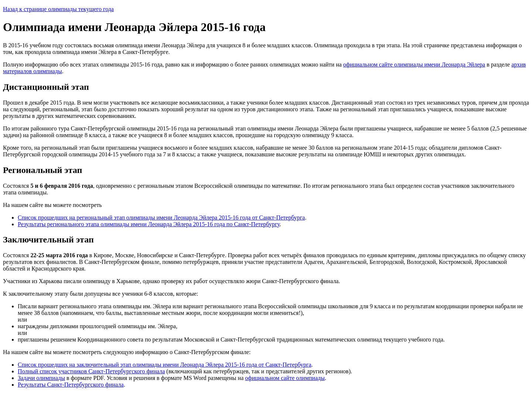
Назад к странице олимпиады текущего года (58, 9)
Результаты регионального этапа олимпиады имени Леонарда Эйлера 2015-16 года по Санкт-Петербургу (149, 224)
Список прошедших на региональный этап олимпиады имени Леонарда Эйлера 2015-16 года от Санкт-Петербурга (161, 218)
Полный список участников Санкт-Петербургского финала (91, 371)
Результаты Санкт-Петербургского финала (71, 385)
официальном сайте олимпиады (285, 378)
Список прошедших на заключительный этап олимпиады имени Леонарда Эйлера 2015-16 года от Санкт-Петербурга (165, 365)
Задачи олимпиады (41, 378)
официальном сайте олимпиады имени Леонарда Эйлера (414, 64)
